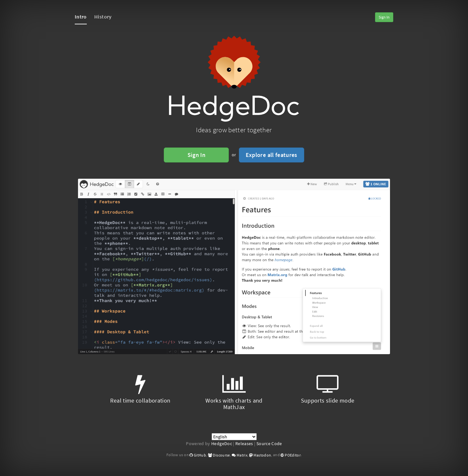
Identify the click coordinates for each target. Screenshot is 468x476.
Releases (244, 444)
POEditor (291, 455)
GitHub (198, 455)
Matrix (240, 455)
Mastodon (260, 455)
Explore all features (272, 155)
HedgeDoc (222, 444)
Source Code (269, 444)
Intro (81, 17)
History (103, 17)
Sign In (384, 17)
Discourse (219, 455)
